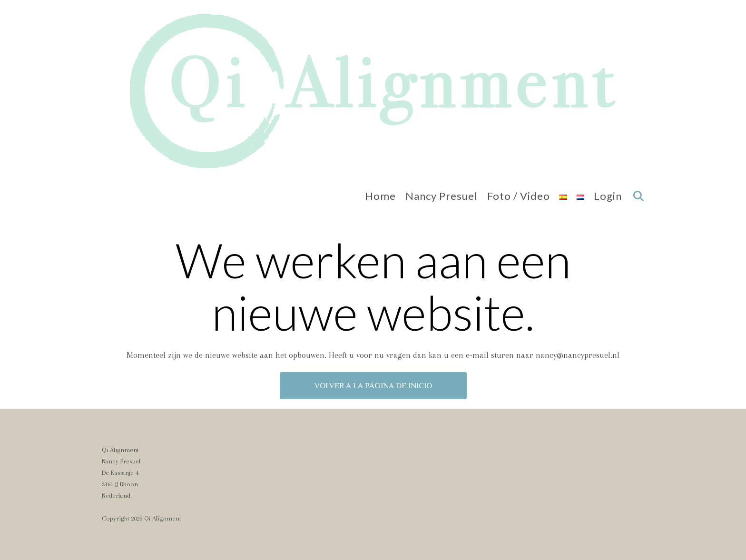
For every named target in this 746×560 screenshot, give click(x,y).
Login (608, 196)
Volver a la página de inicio (373, 386)
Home (380, 196)
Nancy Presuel (442, 196)
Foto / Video (519, 196)
